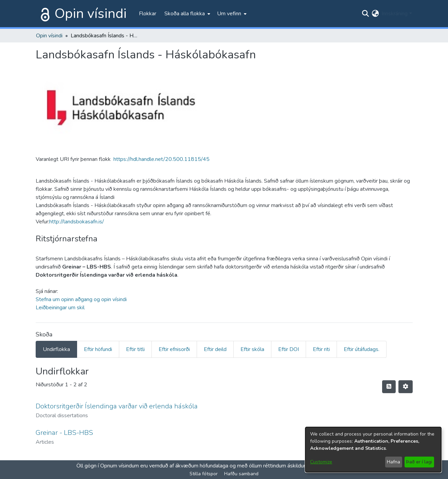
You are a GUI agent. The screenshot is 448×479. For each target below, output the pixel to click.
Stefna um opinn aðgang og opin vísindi (81, 299)
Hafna (393, 462)
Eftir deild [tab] (215, 349)
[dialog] (373, 450)
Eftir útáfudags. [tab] (362, 349)
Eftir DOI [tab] (289, 349)
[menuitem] (187, 14)
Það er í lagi (419, 462)
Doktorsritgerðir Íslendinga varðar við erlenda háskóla (117, 406)
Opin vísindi (91, 14)
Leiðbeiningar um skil (60, 308)
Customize (321, 462)
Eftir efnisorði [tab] (174, 349)
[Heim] (44, 14)
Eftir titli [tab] (135, 349)
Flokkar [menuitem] (148, 14)
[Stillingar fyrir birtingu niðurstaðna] (406, 387)
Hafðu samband (241, 474)
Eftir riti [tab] (321, 349)
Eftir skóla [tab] (252, 349)
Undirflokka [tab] (56, 349)
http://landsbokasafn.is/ (77, 222)
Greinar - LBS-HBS (64, 433)
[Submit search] (365, 14)
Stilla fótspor (204, 474)
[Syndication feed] (389, 387)
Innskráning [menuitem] (395, 14)
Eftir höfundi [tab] (98, 349)
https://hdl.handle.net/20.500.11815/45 (162, 159)
